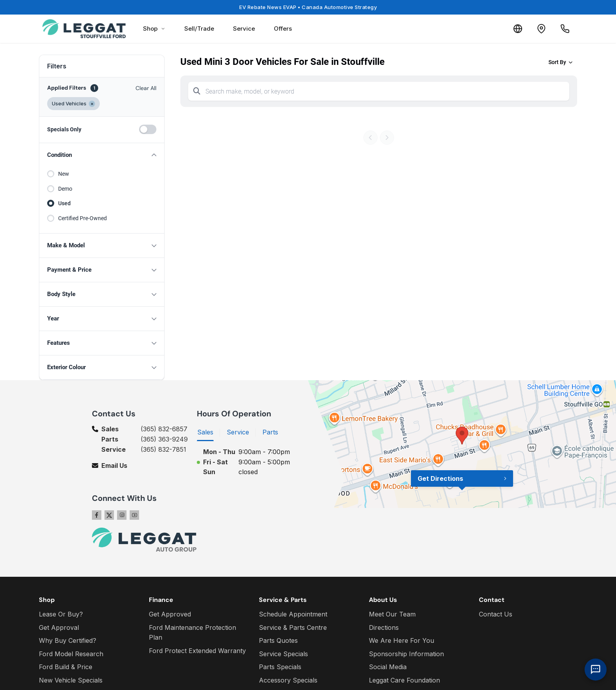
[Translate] (518, 29)
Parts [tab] (270, 432)
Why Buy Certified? (68, 640)
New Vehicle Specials (71, 680)
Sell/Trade (199, 29)
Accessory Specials (288, 680)
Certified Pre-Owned (82, 218)
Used (64, 203)
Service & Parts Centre (293, 627)
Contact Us (496, 614)
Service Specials (283, 654)
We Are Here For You (401, 640)
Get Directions (440, 478)
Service (244, 29)
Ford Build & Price (66, 667)
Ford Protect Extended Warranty (197, 651)
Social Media (388, 667)
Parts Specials (280, 667)
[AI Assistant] (596, 670)
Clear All (146, 88)
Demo (65, 189)
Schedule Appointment (293, 614)
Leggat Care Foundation (404, 680)
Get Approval (59, 627)
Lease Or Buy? (61, 614)
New (64, 174)
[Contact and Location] (541, 29)
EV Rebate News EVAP (308, 7)
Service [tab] (238, 432)
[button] (102, 155)
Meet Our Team (392, 614)
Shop (154, 29)
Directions (384, 627)
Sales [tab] (205, 432)
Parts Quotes (278, 640)
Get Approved (170, 614)
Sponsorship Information (406, 654)
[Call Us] (565, 29)
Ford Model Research (71, 654)
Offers (283, 29)
